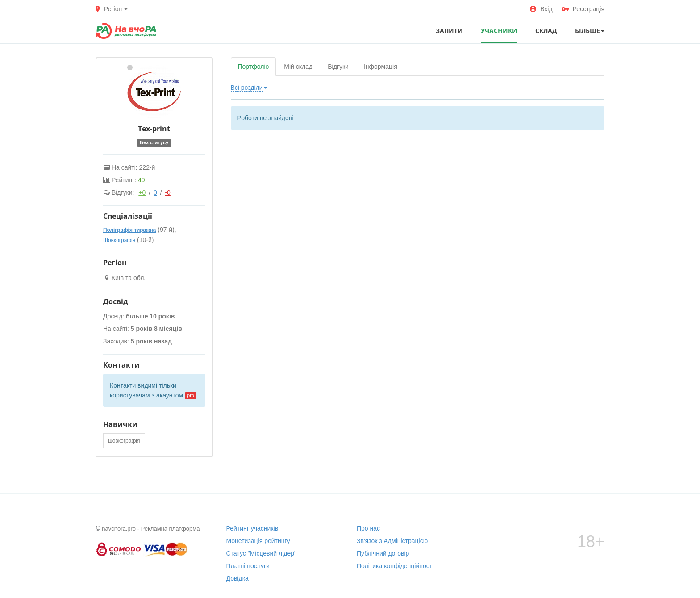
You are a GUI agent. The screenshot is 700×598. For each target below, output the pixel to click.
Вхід (541, 9)
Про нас (368, 528)
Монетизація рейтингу (258, 541)
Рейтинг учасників (252, 528)
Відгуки (338, 67)
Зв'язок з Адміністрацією (392, 541)
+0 (142, 192)
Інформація (381, 67)
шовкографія (124, 441)
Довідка (237, 578)
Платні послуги (248, 566)
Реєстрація (583, 9)
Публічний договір (383, 553)
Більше (590, 31)
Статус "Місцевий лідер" (262, 553)
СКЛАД (546, 31)
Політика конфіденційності (395, 566)
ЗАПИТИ (449, 31)
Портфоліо (254, 67)
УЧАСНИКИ (499, 31)
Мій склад (298, 67)
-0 (167, 192)
